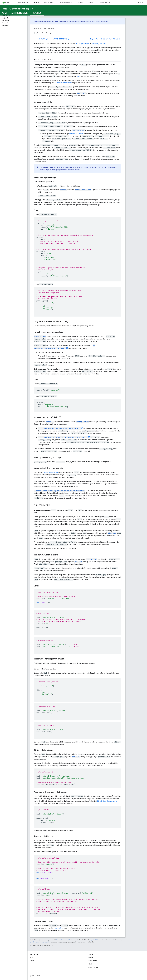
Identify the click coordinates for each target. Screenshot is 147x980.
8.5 (107, 39)
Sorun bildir (42, 39)
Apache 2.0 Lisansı (96, 940)
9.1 (97, 39)
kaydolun (105, 21)
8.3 (114, 39)
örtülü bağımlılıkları (51, 472)
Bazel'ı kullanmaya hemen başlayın (18, 9)
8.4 (111, 39)
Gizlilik (38, 976)
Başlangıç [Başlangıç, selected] (36, 2)
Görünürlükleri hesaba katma (107, 801)
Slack (90, 964)
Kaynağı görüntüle (61, 39)
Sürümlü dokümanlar (105, 2)
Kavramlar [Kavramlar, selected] (37, 13)
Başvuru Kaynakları (66, 2)
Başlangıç (43, 28)
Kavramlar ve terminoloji (63, 83)
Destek (91, 957)
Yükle (4, 13)
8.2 (117, 39)
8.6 (104, 39)
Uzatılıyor (80, 2)
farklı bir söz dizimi (76, 134)
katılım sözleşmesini (89, 21)
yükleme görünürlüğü (99, 44)
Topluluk (91, 2)
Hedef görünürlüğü (83, 44)
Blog (31, 957)
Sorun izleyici (93, 961)
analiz (79, 76)
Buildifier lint (58, 928)
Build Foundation (39, 21)
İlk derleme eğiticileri (20, 13)
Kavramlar (51, 28)
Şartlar (32, 976)
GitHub (140, 2)
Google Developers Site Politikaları (40, 942)
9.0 (101, 39)
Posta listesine (73, 21)
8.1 (120, 39)
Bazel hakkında (23, 2)
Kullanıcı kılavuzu (50, 2)
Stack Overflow (93, 967)
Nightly (93, 39)
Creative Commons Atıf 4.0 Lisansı (66, 940)
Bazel (36, 28)
